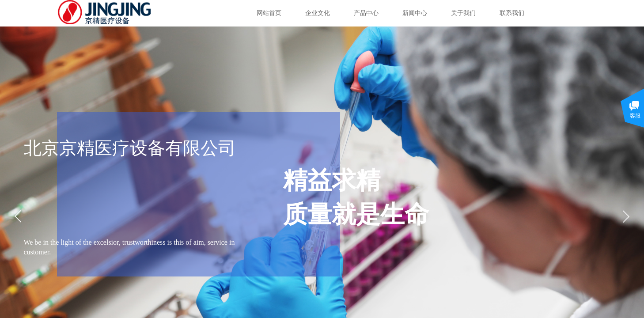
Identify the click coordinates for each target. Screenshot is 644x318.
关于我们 (463, 13)
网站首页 (269, 13)
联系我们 (512, 13)
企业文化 (318, 13)
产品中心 (366, 13)
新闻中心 (415, 13)
